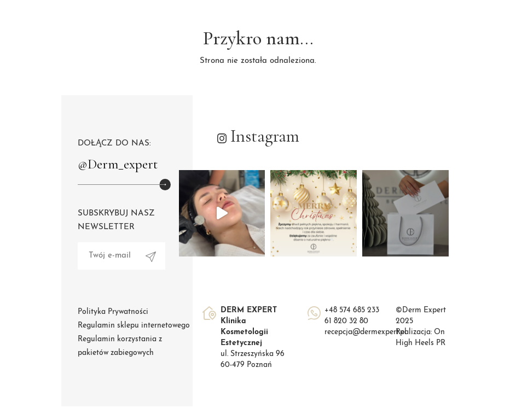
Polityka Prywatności (113, 312)
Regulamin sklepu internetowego (134, 326)
